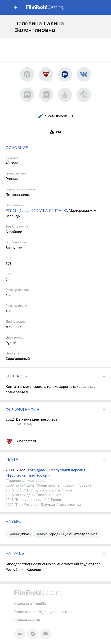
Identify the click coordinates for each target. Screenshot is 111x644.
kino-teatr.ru (21, 441)
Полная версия (27, 620)
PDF (56, 132)
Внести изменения (56, 116)
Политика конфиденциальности (41, 612)
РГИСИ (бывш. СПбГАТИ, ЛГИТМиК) (36, 210)
